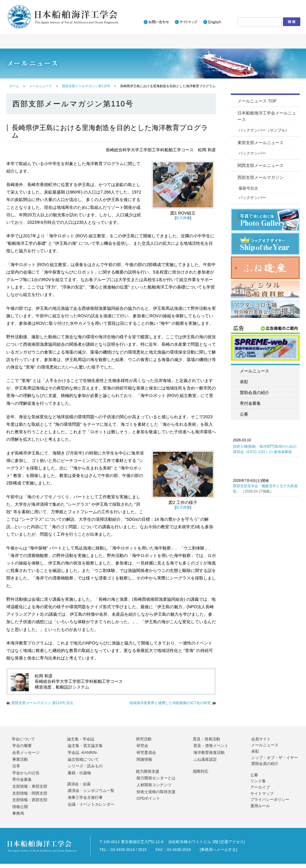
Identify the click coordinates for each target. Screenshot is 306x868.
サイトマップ (262, 794)
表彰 (244, 382)
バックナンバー (252, 153)
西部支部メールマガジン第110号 (86, 86)
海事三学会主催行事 (85, 797)
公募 (244, 414)
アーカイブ (260, 787)
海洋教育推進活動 (209, 752)
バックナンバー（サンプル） (264, 130)
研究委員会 (146, 752)
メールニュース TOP (257, 101)
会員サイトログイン (275, 5)
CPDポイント (148, 798)
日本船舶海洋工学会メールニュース (267, 116)
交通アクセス (232, 842)
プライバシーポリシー (270, 800)
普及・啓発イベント (211, 746)
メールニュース (41, 86)
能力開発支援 (148, 771)
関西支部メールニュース (260, 165)
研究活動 (144, 739)
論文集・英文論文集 (85, 746)
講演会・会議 (79, 784)
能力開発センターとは (156, 778)
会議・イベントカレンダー (91, 804)
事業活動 (20, 759)
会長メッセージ (26, 752)
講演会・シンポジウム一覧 (91, 791)
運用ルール (260, 806)
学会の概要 (22, 746)
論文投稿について (83, 759)
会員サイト (261, 739)
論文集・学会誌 (81, 739)
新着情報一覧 (189, 5)
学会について (23, 739)
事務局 (18, 813)
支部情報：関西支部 (30, 793)
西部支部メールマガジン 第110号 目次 (42, 703)
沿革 (16, 766)
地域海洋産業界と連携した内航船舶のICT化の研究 (170, 703)
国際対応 (201, 771)
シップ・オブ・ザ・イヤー (275, 758)
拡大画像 (183, 218)
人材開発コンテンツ (154, 785)
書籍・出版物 (79, 773)
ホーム (14, 86)
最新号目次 (248, 188)
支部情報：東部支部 (30, 786)
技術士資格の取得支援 (156, 792)
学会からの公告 (26, 773)
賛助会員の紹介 (255, 393)
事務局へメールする (218, 850)
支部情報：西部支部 (30, 800)
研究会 (142, 746)
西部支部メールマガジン (260, 177)
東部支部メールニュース (260, 143)
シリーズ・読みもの (85, 766)
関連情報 (144, 759)
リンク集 (258, 781)
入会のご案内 (222, 5)
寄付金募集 (250, 403)
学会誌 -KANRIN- (83, 752)
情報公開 (20, 807)
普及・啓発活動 (206, 739)
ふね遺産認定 (205, 759)
